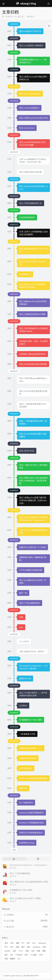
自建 (17, 947)
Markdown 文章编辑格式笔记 (32, 823)
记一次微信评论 (26, 803)
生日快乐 (23, 706)
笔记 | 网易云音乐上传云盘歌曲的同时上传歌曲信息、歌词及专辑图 (33, 481)
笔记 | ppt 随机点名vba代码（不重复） (26, 898)
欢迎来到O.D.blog (27, 843)
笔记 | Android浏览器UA (29, 108)
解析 (44, 951)
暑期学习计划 (25, 679)
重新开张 (23, 788)
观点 (29, 947)
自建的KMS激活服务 (28, 758)
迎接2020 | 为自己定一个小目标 (33, 547)
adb (12, 955)
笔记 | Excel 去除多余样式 (30, 94)
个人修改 (33, 955)
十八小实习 (24, 641)
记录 (26, 955)
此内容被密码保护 (27, 217)
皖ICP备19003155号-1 (31, 976)
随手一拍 (23, 593)
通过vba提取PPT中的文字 (30, 31)
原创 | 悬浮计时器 (27, 451)
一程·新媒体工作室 (27, 734)
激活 (23, 947)
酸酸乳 (13, 959)
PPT (23, 943)
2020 (33, 951)
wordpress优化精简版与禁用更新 (33, 778)
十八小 (21, 951)
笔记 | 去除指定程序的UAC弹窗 (32, 314)
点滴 (14, 951)
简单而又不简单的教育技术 (31, 833)
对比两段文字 (25, 274)
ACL (19, 959)
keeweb (7, 951)
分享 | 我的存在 (26, 768)
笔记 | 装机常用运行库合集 (31, 172)
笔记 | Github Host (27, 128)
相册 (18, 943)
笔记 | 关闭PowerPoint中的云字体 (33, 118)
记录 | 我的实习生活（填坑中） (33, 651)
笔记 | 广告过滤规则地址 (30, 603)
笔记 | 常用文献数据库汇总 (31, 203)
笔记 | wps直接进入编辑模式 (31, 45)
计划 (41, 955)
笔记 (6, 943)
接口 (6, 955)
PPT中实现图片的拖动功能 (31, 570)
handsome (42, 943)
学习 (6, 947)
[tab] (14, 859)
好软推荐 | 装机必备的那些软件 (33, 354)
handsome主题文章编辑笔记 (31, 813)
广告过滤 (19, 955)
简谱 (21, 617)
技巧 (28, 943)
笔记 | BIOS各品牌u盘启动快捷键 (33, 364)
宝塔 (44, 947)
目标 (27, 951)
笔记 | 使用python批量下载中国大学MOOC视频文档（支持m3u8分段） (33, 500)
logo (21, 627)
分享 (12, 943)
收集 (39, 951)
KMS (12, 947)
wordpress (36, 947)
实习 (34, 943)
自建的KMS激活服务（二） (31, 748)
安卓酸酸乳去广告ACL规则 (31, 720)
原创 (6, 959)
